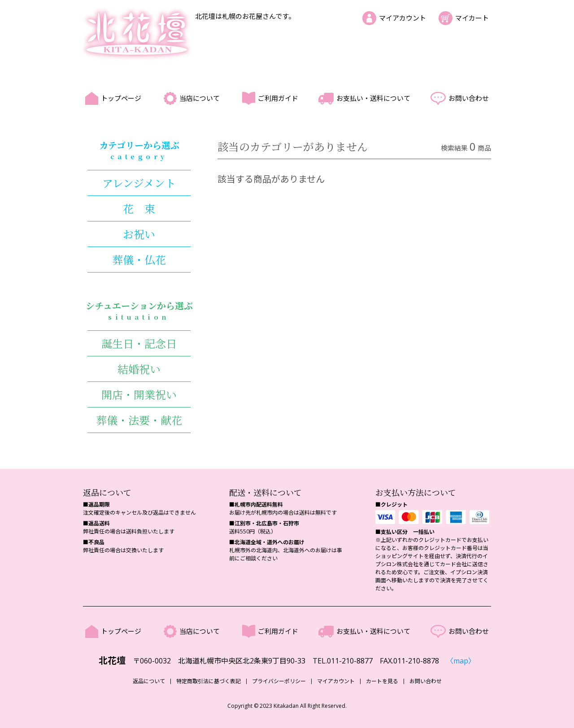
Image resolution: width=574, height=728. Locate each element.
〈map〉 (461, 661)
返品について (149, 681)
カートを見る (382, 681)
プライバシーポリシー (279, 681)
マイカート (472, 18)
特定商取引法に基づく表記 (209, 681)
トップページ (121, 98)
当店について (200, 98)
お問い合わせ (469, 98)
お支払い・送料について (373, 98)
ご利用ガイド (278, 98)
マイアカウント (402, 18)
